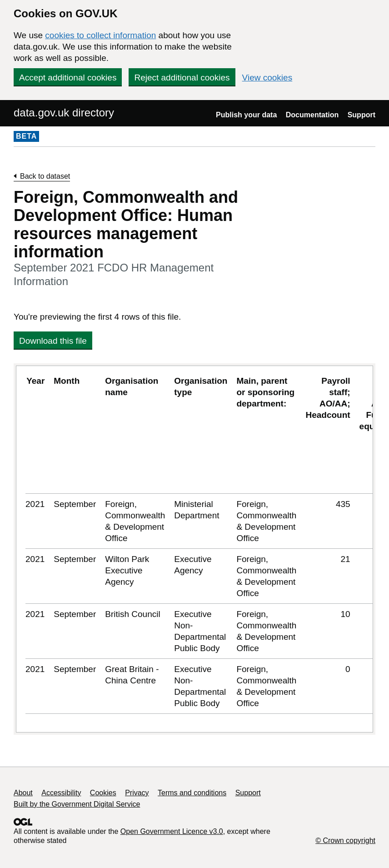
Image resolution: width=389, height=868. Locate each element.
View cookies (267, 78)
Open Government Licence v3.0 (172, 831)
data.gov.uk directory (64, 113)
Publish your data (246, 115)
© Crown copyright (345, 840)
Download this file (53, 341)
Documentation (312, 115)
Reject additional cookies (182, 78)
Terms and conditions (192, 793)
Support (362, 115)
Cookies (103, 793)
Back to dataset (45, 176)
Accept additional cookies (68, 78)
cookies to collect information (100, 35)
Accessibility (61, 793)
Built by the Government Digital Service (77, 804)
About (23, 793)
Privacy (137, 793)
